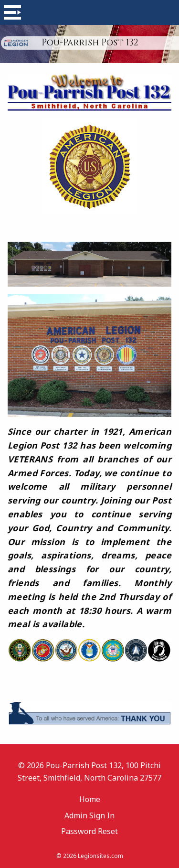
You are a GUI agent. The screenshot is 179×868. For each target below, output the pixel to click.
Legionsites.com (100, 856)
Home (90, 799)
